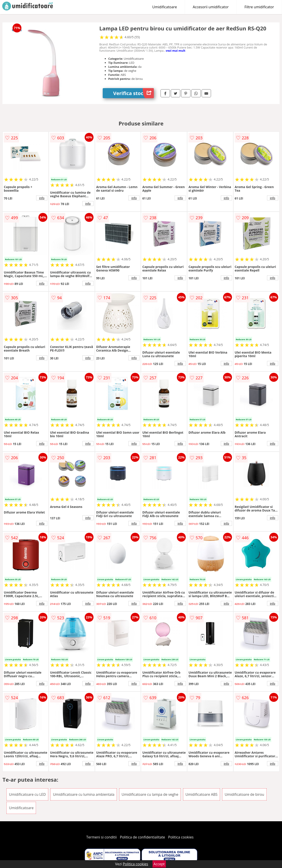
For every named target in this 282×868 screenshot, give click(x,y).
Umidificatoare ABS (202, 794)
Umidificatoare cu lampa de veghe (150, 794)
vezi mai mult (176, 51)
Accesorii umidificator (211, 7)
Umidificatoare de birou (244, 794)
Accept (159, 864)
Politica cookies (181, 837)
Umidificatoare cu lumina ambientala (84, 794)
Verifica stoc (134, 93)
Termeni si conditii (101, 837)
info (42, 198)
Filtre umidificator (259, 7)
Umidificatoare (165, 7)
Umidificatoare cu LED (27, 794)
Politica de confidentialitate (142, 837)
